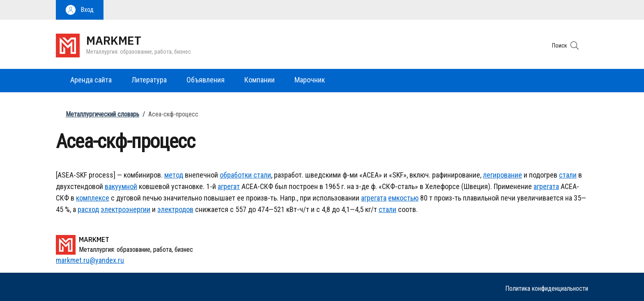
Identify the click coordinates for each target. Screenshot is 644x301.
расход (88, 209)
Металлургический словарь (102, 114)
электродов (175, 209)
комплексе (93, 198)
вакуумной (121, 186)
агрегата (546, 186)
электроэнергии (125, 209)
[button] (80, 10)
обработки (236, 175)
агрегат (229, 186)
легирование (503, 175)
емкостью (403, 198)
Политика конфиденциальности (547, 288)
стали (261, 175)
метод (174, 175)
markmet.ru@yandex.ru (90, 260)
